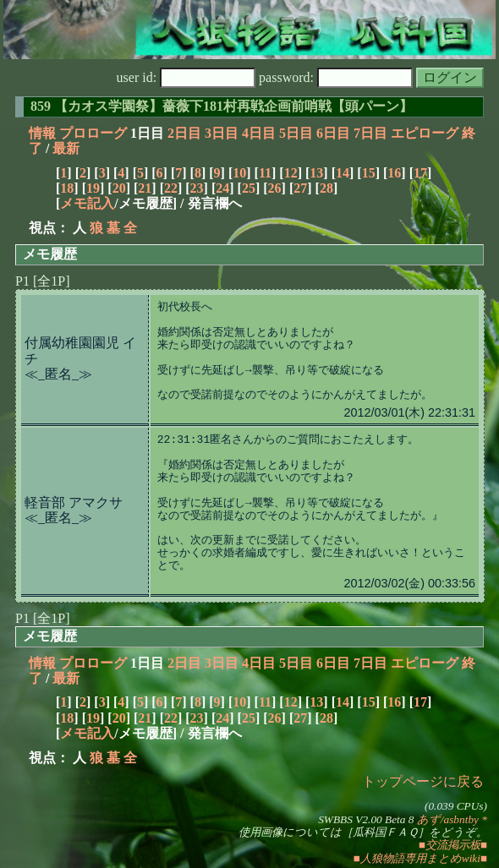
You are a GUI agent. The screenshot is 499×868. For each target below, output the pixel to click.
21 (145, 188)
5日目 (296, 133)
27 (300, 188)
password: (336, 77)
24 (222, 188)
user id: (186, 77)
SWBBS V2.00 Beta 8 (366, 819)
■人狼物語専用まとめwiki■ (420, 858)
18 (67, 188)
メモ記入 (87, 203)
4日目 (259, 133)
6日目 (333, 133)
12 (291, 173)
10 (239, 173)
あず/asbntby (448, 819)
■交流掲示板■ (453, 845)
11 (265, 173)
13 (316, 173)
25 (249, 188)
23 (197, 188)
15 (369, 173)
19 (93, 188)
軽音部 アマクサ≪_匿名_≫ (74, 510)
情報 (42, 133)
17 (420, 173)
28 (326, 188)
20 (119, 188)
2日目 (184, 133)
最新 (66, 148)
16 (394, 173)
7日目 (370, 133)
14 (343, 173)
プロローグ (93, 133)
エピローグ (425, 133)
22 (171, 188)
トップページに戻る (423, 781)
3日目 (222, 133)
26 (275, 188)
